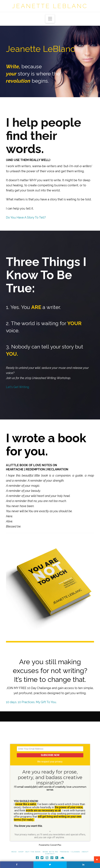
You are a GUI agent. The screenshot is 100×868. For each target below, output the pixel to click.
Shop (21, 852)
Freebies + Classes (70, 852)
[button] (50, 19)
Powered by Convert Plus (50, 845)
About (85, 852)
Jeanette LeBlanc (50, 6)
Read (14, 852)
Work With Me (50, 852)
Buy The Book (33, 852)
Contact (50, 854)
